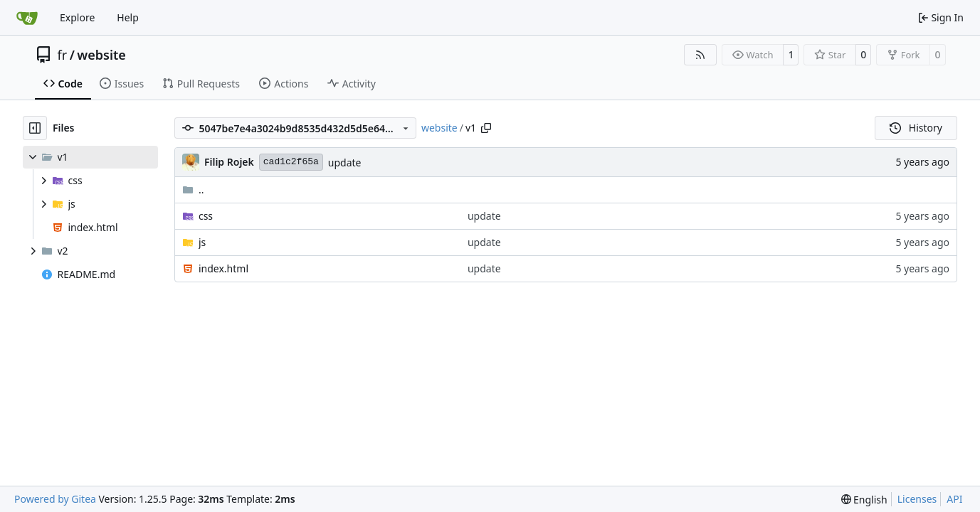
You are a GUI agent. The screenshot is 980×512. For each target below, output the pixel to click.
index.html (223, 268)
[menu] (864, 500)
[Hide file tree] (35, 128)
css (206, 216)
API (954, 499)
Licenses (917, 499)
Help (128, 17)
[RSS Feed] (700, 55)
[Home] (27, 18)
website (101, 55)
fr (63, 55)
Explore (77, 17)
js (202, 242)
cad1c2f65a (291, 162)
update (345, 162)
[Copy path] (486, 128)
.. (193, 190)
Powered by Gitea (55, 499)
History (916, 128)
